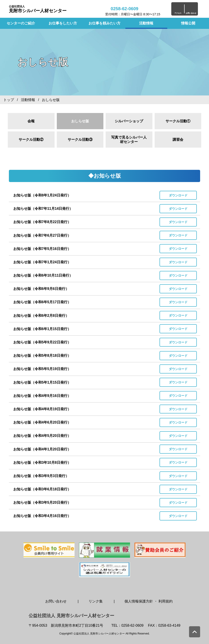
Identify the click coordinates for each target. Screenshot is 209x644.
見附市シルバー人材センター (38, 9)
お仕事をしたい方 (63, 23)
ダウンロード (178, 195)
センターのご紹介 (21, 23)
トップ (9, 100)
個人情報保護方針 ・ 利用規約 (149, 601)
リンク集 (96, 601)
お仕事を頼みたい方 (104, 23)
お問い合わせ (56, 601)
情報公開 (188, 23)
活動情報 (146, 23)
